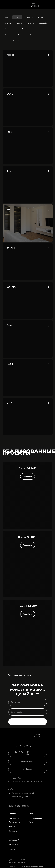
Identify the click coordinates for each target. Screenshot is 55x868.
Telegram (12, 849)
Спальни (31, 23)
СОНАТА (11, 287)
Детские (20, 23)
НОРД (10, 364)
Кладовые (38, 29)
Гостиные (17, 17)
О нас (31, 813)
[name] (27, 702)
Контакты (12, 831)
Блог (30, 822)
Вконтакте (13, 844)
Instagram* (13, 840)
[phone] (27, 712)
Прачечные (26, 29)
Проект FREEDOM (27, 606)
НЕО (9, 210)
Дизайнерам (14, 822)
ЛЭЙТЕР (11, 248)
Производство (35, 818)
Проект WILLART (28, 468)
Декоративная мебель (25, 35)
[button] (27, 761)
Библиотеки (9, 35)
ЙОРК (10, 326)
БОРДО (10, 403)
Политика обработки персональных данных (25, 866)
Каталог (12, 814)
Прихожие (29, 17)
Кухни (7, 17)
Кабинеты (8, 23)
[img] (17, 4)
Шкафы (41, 17)
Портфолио (13, 818)
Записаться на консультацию (27, 722)
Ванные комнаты (10, 29)
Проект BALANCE (27, 537)
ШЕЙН (10, 171)
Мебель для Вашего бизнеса (14, 41)
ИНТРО (10, 55)
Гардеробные (44, 23)
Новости (12, 827)
